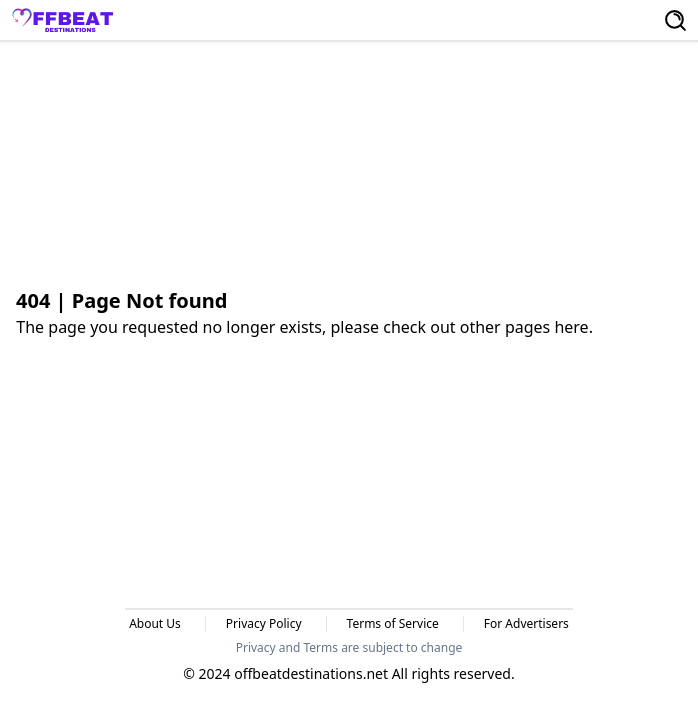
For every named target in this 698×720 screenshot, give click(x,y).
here (571, 327)
